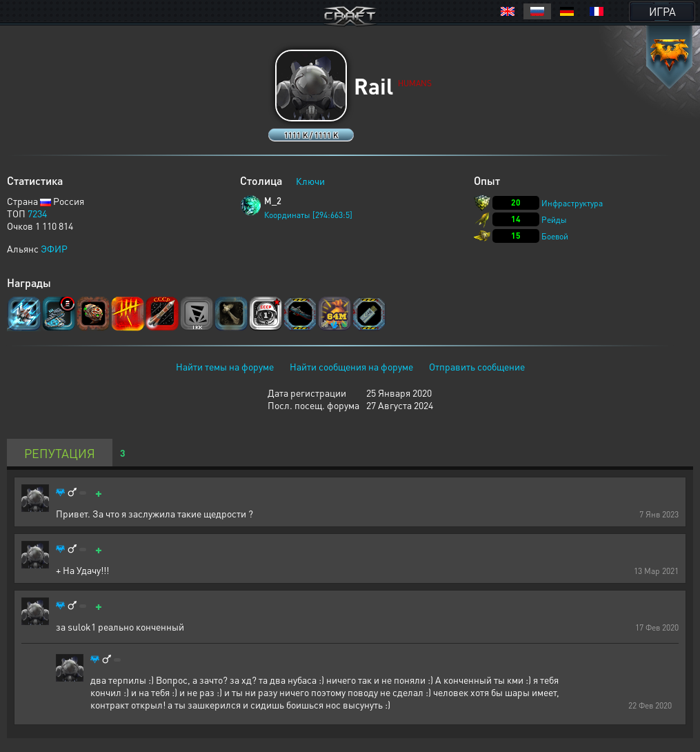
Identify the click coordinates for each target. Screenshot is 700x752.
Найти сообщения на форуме (351, 366)
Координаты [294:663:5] (308, 215)
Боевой (555, 236)
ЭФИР (54, 248)
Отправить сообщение (477, 366)
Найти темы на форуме (225, 366)
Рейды (554, 220)
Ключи (310, 181)
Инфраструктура (572, 203)
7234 (37, 213)
